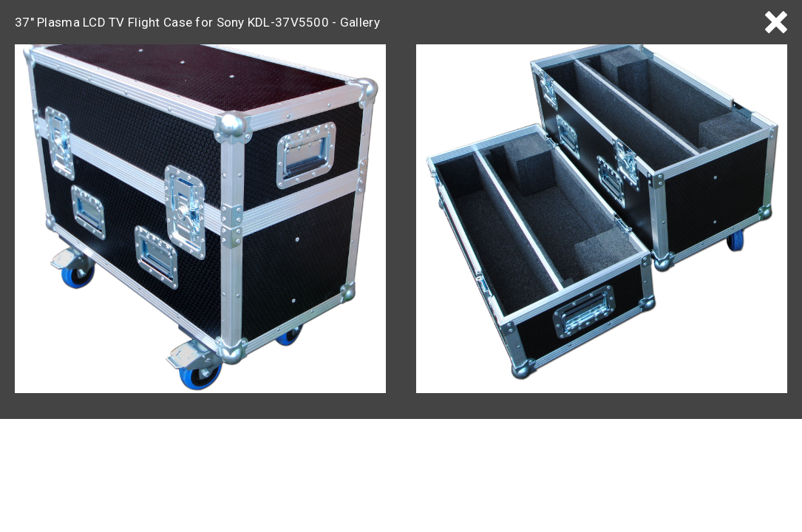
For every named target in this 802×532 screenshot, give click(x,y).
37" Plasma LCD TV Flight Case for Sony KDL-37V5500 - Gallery (197, 22)
